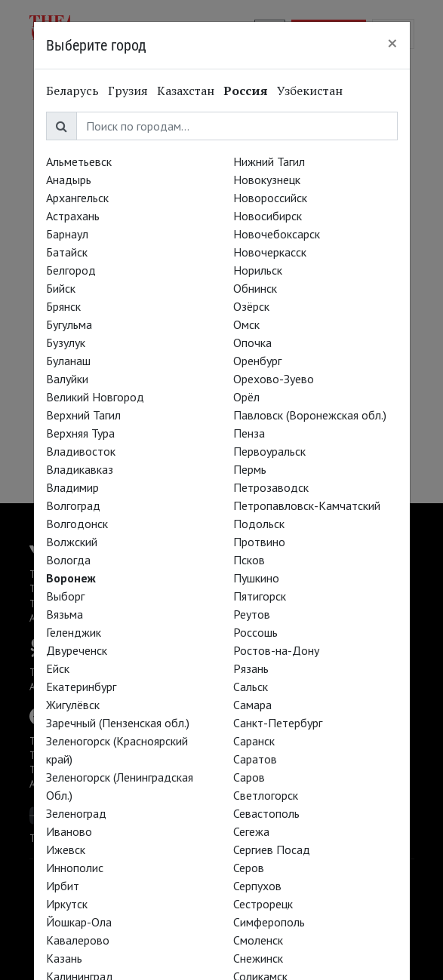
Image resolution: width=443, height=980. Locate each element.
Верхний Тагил (83, 415)
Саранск (254, 741)
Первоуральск (269, 451)
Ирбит (63, 886)
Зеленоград (76, 813)
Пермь (250, 469)
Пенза (249, 433)
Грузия (128, 91)
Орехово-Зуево (274, 379)
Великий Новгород (95, 397)
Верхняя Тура (80, 433)
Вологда (68, 560)
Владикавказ (80, 469)
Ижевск (66, 849)
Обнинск (255, 288)
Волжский (72, 542)
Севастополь (266, 813)
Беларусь (72, 91)
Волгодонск (77, 524)
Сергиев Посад (272, 849)
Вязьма (65, 614)
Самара (252, 705)
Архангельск (77, 198)
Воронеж (71, 578)
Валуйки (67, 379)
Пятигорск (260, 596)
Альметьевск (79, 161)
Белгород (71, 270)
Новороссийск (270, 198)
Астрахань (73, 216)
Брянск (63, 306)
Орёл (246, 397)
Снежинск (258, 958)
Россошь (255, 632)
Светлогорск (266, 795)
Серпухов (257, 886)
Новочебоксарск (277, 234)
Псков (249, 560)
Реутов (252, 614)
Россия (246, 91)
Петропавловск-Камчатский (307, 505)
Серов (249, 868)
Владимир (72, 487)
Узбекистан (310, 91)
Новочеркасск (270, 252)
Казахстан (186, 91)
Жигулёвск (73, 705)
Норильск (258, 270)
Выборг (65, 596)
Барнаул (67, 234)
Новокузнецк (267, 180)
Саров (249, 777)
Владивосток (81, 451)
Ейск (58, 668)
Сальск (251, 687)
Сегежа (251, 831)
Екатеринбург (81, 687)
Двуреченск (77, 650)
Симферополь (269, 922)
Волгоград (73, 505)
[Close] (392, 43)
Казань (64, 958)
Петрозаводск (271, 487)
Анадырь (69, 180)
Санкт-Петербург (278, 723)
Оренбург (257, 361)
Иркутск (67, 904)
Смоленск (258, 940)
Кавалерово (78, 940)
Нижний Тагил (269, 161)
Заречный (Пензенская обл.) (118, 723)
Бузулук (66, 343)
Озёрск (251, 306)
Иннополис (75, 868)
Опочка (252, 343)
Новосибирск (268, 216)
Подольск (259, 524)
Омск (246, 324)
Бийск (61, 288)
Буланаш (68, 361)
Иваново (69, 831)
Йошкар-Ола (79, 922)
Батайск (67, 252)
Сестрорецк (263, 904)
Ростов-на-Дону (276, 650)
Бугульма (69, 324)
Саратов (255, 759)
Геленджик (74, 632)
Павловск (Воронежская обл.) (310, 415)
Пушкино (256, 578)
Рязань (251, 668)
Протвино (259, 542)
